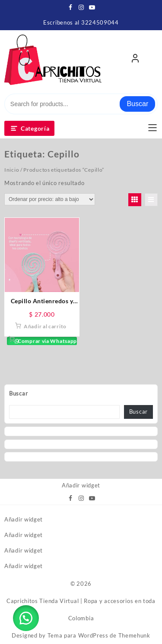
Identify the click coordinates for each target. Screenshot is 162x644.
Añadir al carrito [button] (45, 326)
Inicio (12, 170)
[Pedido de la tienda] (50, 199)
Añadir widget (81, 485)
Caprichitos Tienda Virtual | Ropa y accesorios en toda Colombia (81, 609)
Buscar (137, 104)
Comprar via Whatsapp (47, 341)
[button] (26, 618)
